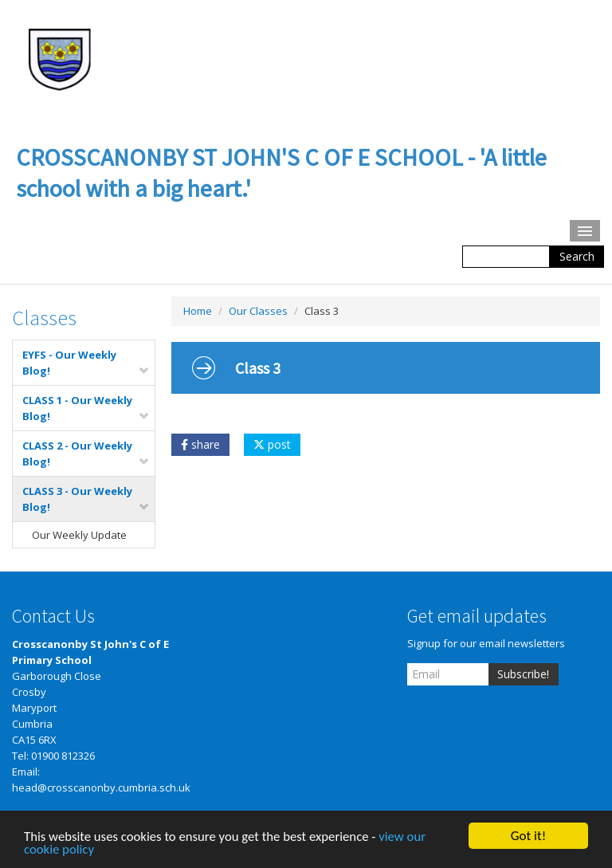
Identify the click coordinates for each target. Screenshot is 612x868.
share (200, 444)
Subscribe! (523, 674)
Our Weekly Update (79, 535)
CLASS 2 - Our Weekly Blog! (86, 454)
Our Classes (258, 311)
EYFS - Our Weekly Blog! (86, 363)
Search (577, 256)
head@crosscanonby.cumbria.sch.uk (101, 787)
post (272, 444)
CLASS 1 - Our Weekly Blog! (86, 408)
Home (198, 311)
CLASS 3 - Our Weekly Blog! (86, 499)
